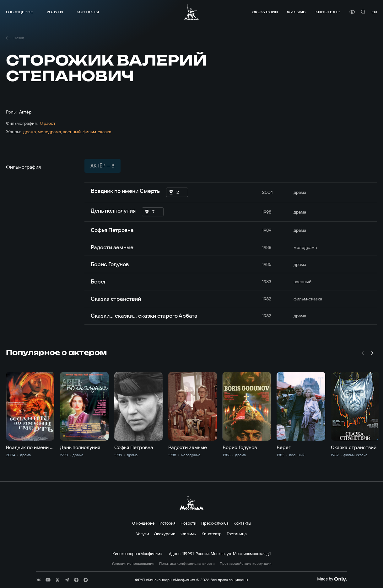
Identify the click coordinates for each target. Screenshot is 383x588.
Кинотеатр (328, 12)
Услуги (55, 12)
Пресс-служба (215, 523)
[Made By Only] (332, 579)
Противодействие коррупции (246, 564)
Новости (188, 523)
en (374, 12)
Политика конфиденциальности (187, 564)
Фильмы (297, 12)
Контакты (88, 12)
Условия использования (133, 564)
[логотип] (191, 12)
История (167, 523)
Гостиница (237, 534)
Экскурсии (265, 12)
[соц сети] (39, 580)
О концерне (19, 12)
